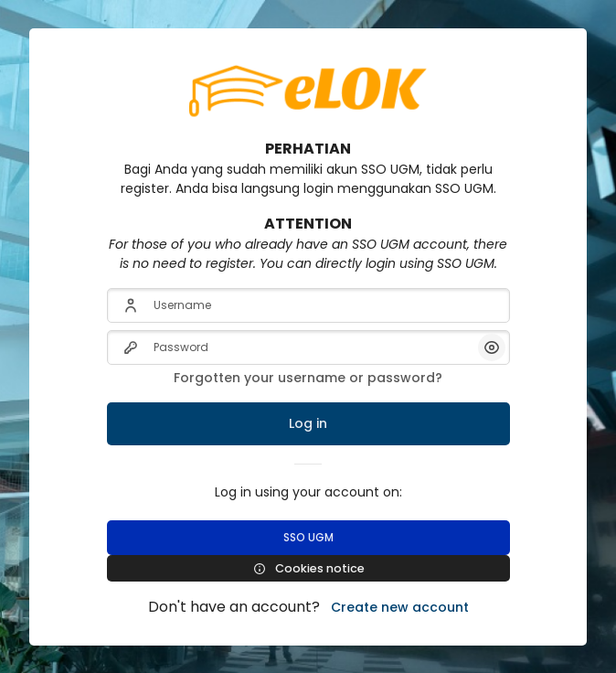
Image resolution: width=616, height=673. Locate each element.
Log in (308, 423)
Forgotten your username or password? (308, 378)
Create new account (400, 607)
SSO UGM (308, 537)
